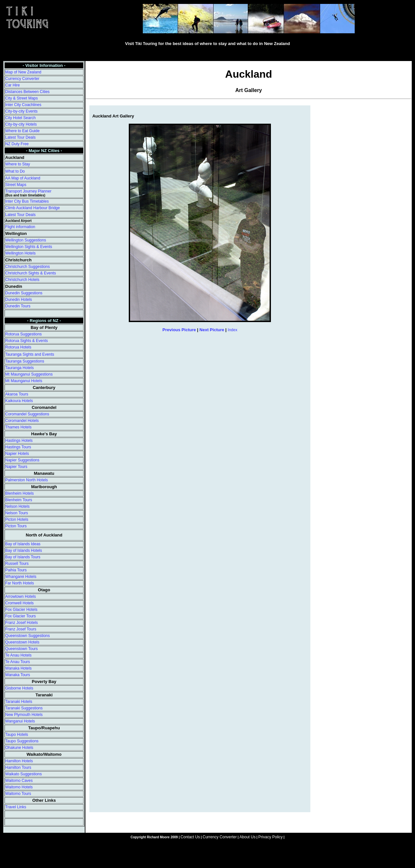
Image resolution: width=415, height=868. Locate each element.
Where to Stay (18, 164)
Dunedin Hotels (19, 300)
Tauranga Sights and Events (30, 354)
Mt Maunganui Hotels (24, 381)
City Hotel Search (20, 118)
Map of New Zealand (23, 72)
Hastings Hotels (19, 441)
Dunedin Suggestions (24, 293)
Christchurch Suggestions (28, 267)
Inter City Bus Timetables (27, 201)
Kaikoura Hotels (19, 401)
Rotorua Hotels (18, 347)
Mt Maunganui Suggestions (29, 374)
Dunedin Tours (18, 306)
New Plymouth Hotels (24, 715)
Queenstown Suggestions (28, 636)
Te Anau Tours (18, 662)
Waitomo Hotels (19, 787)
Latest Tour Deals (20, 137)
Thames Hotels (18, 427)
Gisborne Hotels (19, 688)
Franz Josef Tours (21, 629)
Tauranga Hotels (19, 368)
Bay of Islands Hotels (24, 550)
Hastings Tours (18, 447)
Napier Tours (16, 467)
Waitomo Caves (19, 781)
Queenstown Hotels (22, 642)
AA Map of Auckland (23, 178)
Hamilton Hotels (19, 761)
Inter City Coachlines (23, 105)
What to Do (15, 171)
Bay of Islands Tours (23, 557)
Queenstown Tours (22, 649)
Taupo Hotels (17, 735)
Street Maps (16, 185)
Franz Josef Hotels (22, 623)
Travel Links (16, 807)
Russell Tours (17, 564)
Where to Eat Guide (22, 131)
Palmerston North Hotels (27, 480)
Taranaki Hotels (19, 702)
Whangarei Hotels (21, 577)
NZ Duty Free (17, 144)
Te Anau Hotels (18, 655)
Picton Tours (16, 526)
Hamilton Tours (18, 767)
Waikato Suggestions (23, 774)
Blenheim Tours (19, 500)
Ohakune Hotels (19, 748)
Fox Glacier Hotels (21, 610)
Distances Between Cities (27, 92)
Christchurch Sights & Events (30, 273)
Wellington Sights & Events (29, 247)
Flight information (20, 227)
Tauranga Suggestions (25, 361)
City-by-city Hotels (21, 124)
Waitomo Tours (18, 794)
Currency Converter (22, 79)
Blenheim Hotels (19, 493)
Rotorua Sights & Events (27, 341)
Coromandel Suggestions (27, 414)
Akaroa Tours (17, 394)
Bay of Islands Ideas (23, 544)
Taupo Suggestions (22, 741)
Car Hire (13, 85)
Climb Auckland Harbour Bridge (32, 208)
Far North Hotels (20, 583)
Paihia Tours (16, 570)
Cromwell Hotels (19, 603)
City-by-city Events (21, 111)
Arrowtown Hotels (21, 597)
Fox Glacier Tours (21, 616)
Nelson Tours (17, 513)
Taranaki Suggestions (24, 708)
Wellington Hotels (20, 253)
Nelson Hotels (17, 506)
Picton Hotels (17, 519)
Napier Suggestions (22, 460)
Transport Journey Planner (28, 191)
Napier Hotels (17, 454)
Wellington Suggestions (26, 240)
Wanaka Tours (18, 675)
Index (233, 330)
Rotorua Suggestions (23, 334)
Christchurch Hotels (22, 280)
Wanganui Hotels (20, 721)
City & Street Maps (22, 98)
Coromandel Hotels (22, 421)
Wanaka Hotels (18, 668)
